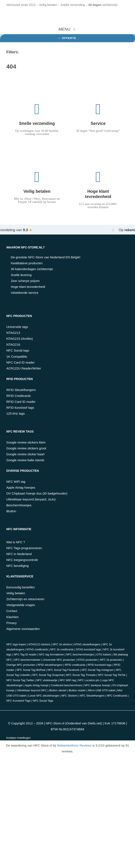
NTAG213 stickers (40, 644)
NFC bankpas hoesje (97, 685)
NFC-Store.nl (55, 723)
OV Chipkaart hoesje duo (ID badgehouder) (37, 493)
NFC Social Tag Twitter (20, 680)
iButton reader (77, 690)
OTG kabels (104, 654)
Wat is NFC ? (16, 542)
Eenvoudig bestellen (21, 587)
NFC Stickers (70, 696)
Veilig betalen (16, 593)
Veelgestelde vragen (21, 605)
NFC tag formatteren (52, 654)
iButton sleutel (58, 690)
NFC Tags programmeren (24, 548)
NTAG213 (13, 333)
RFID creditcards (75, 665)
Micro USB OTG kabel (102, 690)
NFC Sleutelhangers (92, 696)
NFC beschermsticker (27, 660)
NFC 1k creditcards (62, 649)
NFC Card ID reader (20, 362)
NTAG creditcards (37, 649)
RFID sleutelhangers (50, 665)
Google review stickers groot (26, 448)
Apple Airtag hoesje (37, 685)
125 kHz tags (16, 413)
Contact (12, 611)
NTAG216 (13, 344)
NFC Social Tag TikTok (112, 675)
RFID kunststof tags (20, 408)
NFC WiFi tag (16, 482)
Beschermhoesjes (19, 505)
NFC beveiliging (18, 566)
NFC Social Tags (43, 701)
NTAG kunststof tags (88, 649)
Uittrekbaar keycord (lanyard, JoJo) (31, 499)
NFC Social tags (18, 350)
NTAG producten (88, 660)
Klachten (12, 617)
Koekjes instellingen (18, 738)
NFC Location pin (89, 680)
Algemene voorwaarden (23, 629)
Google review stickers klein (26, 442)
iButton (11, 511)
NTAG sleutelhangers (87, 644)
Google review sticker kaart (25, 454)
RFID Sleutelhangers (21, 390)
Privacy (11, 623)
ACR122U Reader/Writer (24, 368)
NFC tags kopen (16, 644)
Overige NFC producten (21, 665)
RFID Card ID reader (21, 402)
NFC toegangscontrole (22, 560)
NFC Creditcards (117, 696)
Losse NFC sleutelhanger (44, 696)
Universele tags (17, 327)
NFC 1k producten (111, 660)
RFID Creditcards (19, 396)
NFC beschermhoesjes (80, 654)
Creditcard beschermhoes (67, 685)
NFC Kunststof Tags (18, 701)
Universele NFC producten (59, 660)
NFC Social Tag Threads (81, 675)
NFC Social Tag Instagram (98, 670)
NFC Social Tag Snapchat (48, 675)
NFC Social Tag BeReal (31, 670)
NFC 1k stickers (62, 644)
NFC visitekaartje (47, 680)
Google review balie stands (25, 460)
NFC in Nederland (19, 554)
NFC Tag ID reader (25, 654)
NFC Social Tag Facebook (63, 670)
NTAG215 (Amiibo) (20, 339)
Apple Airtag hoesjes (21, 487)
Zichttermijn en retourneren (25, 599)
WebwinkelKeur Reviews (74, 745)
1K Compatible (17, 356)
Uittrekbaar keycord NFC (32, 690)
